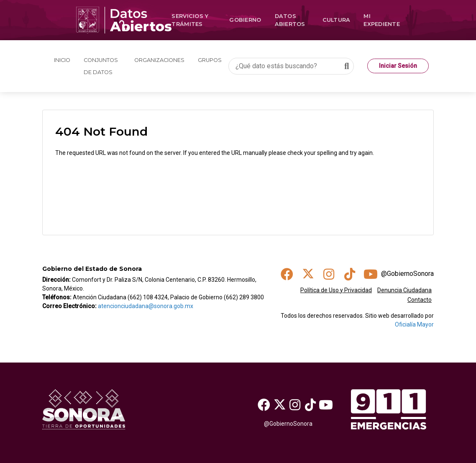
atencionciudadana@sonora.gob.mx (146, 306)
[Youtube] (326, 404)
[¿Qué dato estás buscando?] (291, 66)
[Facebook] (264, 404)
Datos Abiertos (290, 20)
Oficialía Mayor (414, 324)
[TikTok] (310, 404)
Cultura (337, 20)
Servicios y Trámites (190, 20)
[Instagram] (295, 404)
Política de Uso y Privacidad (336, 290)
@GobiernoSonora (407, 274)
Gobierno (245, 20)
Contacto (420, 300)
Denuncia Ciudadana (404, 290)
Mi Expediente (382, 20)
